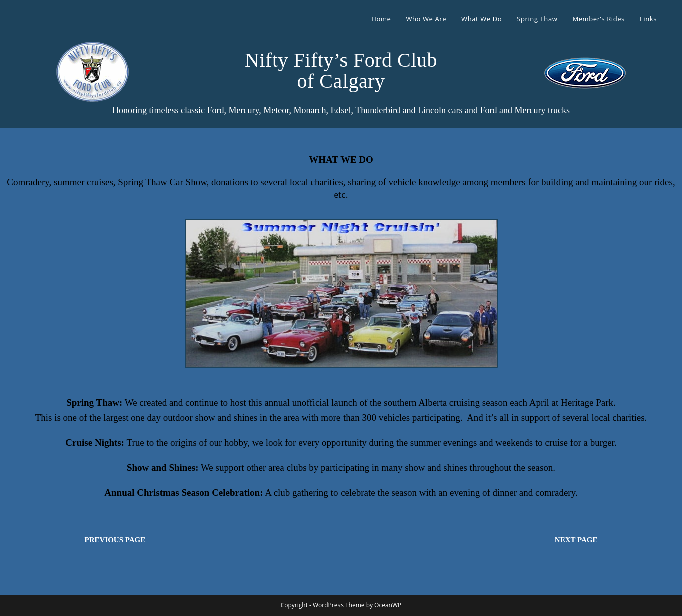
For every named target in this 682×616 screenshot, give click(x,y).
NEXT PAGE (576, 540)
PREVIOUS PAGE (115, 540)
